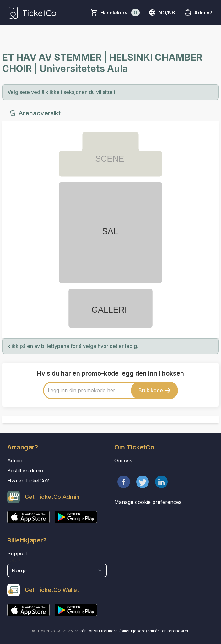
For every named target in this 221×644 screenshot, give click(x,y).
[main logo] (32, 13)
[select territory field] (57, 570)
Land (14, 560)
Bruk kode (154, 390)
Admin (15, 460)
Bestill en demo (25, 471)
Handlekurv (120, 13)
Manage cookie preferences (148, 502)
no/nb (162, 13)
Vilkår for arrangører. (169, 631)
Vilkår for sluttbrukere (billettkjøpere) (111, 631)
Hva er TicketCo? (28, 481)
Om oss (123, 460)
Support (17, 553)
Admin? (203, 13)
